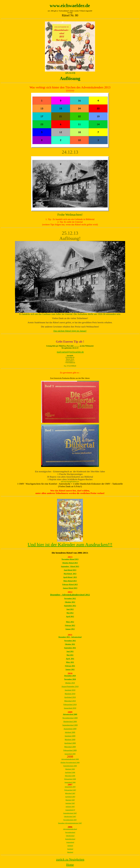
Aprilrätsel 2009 (70, 743)
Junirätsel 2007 (70, 803)
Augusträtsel (70, 842)
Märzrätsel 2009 (70, 747)
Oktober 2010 (70, 683)
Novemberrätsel (70, 832)
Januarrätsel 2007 (70, 787)
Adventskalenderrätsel (70, 829)
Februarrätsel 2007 (70, 790)
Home (70, 865)
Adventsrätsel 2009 (70, 714)
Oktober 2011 (70, 644)
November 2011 (70, 641)
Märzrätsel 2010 (70, 701)
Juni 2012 (70, 609)
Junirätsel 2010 (70, 690)
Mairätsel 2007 (70, 800)
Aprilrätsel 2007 (70, 797)
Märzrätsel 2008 (70, 776)
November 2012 (70, 599)
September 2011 (70, 648)
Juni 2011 (70, 651)
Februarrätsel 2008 (70, 779)
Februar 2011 (70, 666)
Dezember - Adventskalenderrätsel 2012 (70, 595)
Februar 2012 (70, 625)
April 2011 (70, 659)
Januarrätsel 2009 (70, 754)
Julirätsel (70, 846)
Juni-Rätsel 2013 (70, 570)
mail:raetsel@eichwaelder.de (70, 352)
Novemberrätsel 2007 (70, 820)
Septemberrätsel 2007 (70, 813)
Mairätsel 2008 (70, 769)
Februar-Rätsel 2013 (70, 585)
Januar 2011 (70, 669)
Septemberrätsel (70, 839)
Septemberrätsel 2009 (70, 725)
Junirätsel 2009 (70, 736)
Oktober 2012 (70, 602)
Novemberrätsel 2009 (70, 718)
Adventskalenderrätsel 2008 (70, 759)
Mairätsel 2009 (70, 740)
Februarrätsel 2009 (70, 750)
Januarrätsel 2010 (70, 708)
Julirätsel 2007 (70, 807)
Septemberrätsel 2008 (70, 766)
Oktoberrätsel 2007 (70, 817)
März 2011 (70, 662)
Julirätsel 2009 (70, 732)
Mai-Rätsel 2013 (70, 574)
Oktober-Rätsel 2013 (70, 563)
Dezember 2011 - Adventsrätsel (70, 637)
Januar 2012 (70, 629)
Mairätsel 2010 (70, 694)
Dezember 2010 (70, 676)
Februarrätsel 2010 (70, 705)
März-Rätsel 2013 (70, 581)
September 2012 (70, 606)
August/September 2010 (70, 687)
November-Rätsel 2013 (70, 559)
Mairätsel (70, 852)
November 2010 (70, 679)
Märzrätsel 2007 (70, 793)
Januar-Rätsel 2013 (70, 588)
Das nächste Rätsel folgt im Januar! (70, 331)
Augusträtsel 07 (70, 810)
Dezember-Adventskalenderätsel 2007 (70, 823)
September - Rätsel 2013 (70, 566)
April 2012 (70, 617)
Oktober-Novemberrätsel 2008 (70, 763)
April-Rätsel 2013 (70, 577)
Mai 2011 (70, 655)
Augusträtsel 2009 (70, 729)
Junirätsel (70, 849)
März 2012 (70, 622)
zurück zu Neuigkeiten (70, 859)
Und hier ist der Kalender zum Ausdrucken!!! (70, 545)
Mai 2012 (70, 613)
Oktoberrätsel (70, 836)
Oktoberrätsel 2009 (70, 722)
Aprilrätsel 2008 (70, 772)
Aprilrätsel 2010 (70, 697)
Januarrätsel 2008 (70, 782)
